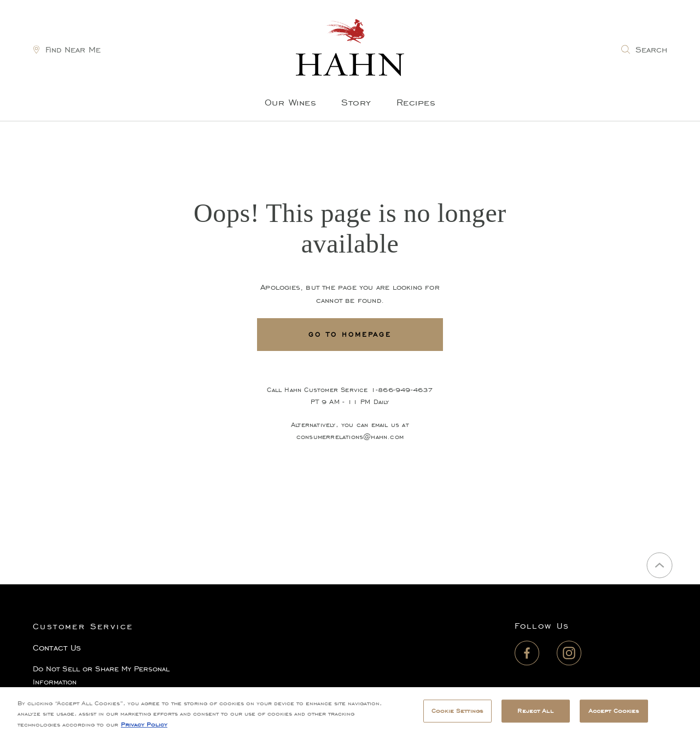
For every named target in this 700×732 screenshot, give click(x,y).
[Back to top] (660, 565)
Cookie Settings (457, 714)
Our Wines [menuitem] (291, 102)
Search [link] (651, 49)
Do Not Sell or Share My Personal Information (101, 675)
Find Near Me (73, 49)
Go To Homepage (350, 334)
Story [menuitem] (356, 102)
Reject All (535, 714)
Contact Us (57, 648)
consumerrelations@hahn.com (350, 437)
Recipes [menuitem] (416, 102)
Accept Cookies (614, 714)
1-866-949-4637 (402, 390)
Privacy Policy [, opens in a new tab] (144, 728)
